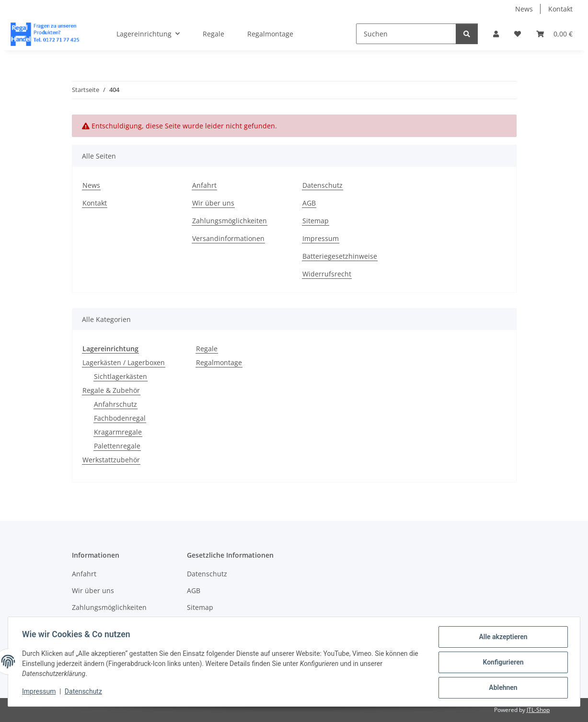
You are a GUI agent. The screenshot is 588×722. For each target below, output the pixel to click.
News (524, 9)
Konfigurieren (502, 663)
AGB (309, 203)
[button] (496, 34)
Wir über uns (213, 203)
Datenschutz (85, 692)
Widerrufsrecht (327, 274)
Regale (207, 349)
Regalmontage (219, 362)
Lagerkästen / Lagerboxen (124, 362)
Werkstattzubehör (111, 460)
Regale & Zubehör (111, 390)
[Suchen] (406, 34)
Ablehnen (502, 688)
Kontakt (560, 9)
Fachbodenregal (120, 418)
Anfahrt (204, 185)
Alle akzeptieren (502, 638)
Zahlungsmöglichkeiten (230, 221)
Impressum (40, 692)
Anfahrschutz (115, 404)
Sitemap (316, 221)
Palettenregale (117, 446)
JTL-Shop (538, 710)
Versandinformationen (228, 238)
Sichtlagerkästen (121, 376)
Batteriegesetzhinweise (340, 256)
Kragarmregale (118, 432)
